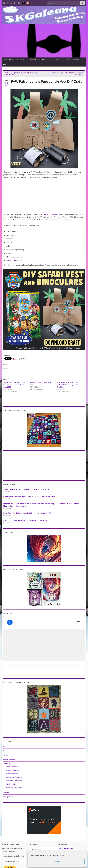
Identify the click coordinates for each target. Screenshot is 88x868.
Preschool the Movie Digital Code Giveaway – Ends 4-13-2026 (29, 496)
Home (5, 60)
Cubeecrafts (20, 60)
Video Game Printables (14, 788)
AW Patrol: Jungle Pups (51, 214)
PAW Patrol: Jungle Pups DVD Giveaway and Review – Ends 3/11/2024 (14, 385)
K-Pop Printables (34, 60)
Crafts (6, 746)
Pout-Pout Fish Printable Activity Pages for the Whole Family (29, 513)
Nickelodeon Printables (14, 781)
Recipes (58, 60)
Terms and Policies (66, 848)
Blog (11, 60)
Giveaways (76, 60)
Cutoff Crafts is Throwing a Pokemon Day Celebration (26, 520)
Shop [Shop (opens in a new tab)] (5, 64)
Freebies (6, 751)
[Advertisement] (44, 41)
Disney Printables (12, 774)
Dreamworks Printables (14, 777)
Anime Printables (12, 767)
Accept (57, 862)
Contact (67, 60)
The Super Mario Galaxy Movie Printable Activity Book (26, 489)
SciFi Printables (11, 784)
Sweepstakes (8, 797)
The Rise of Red (48, 60)
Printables (7, 764)
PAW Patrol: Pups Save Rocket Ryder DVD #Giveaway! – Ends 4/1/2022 (68, 385)
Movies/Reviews (9, 759)
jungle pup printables (14, 260)
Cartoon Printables (12, 770)
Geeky (6, 755)
